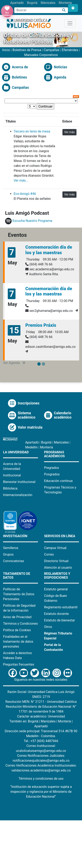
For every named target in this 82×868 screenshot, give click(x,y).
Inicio (7, 50)
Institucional (12, 475)
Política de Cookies (17, 630)
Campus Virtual (55, 548)
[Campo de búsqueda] (37, 10)
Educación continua (58, 481)
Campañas (52, 50)
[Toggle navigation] (70, 23)
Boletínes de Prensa (27, 50)
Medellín (32, 447)
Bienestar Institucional (19, 482)
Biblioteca (10, 488)
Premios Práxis (41, 325)
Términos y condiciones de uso (41, 779)
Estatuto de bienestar (59, 620)
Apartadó (17, 3)
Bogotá (32, 3)
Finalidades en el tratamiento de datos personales (18, 642)
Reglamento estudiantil (61, 607)
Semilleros (11, 548)
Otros (48, 627)
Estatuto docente (56, 614)
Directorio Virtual (56, 561)
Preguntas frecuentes (19, 664)
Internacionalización (18, 495)
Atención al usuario (58, 568)
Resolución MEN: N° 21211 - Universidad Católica (41, 702)
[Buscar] (64, 10)
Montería (65, 3)
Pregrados (52, 468)
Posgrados (52, 474)
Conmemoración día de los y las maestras (49, 250)
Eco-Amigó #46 (25, 194)
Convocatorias (14, 561)
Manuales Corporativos (41, 55)
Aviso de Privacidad (17, 617)
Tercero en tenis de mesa (32, 131)
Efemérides (70, 50)
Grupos (8, 554)
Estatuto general (56, 589)
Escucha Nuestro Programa (32, 221)
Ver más (69, 132)
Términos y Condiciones (20, 624)
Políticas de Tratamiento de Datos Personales (19, 594)
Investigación (15, 536)
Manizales (48, 3)
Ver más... (21, 180)
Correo (49, 554)
